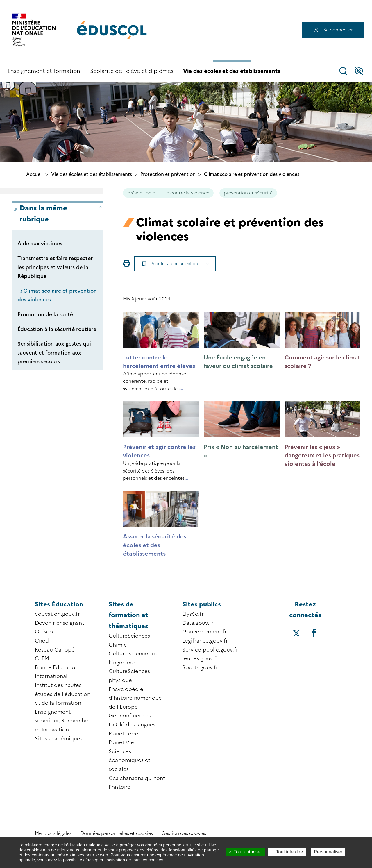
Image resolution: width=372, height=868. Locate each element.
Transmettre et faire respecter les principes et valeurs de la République (55, 267)
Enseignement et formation (44, 71)
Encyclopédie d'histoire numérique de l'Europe (135, 698)
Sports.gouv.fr (200, 667)
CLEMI (43, 658)
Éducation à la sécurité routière (57, 329)
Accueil (34, 174)
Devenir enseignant (59, 623)
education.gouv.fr (57, 614)
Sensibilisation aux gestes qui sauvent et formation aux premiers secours (54, 353)
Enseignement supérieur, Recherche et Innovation (61, 721)
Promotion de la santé (45, 314)
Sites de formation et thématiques (128, 615)
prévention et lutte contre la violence (168, 193)
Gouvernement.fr (204, 632)
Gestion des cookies (184, 833)
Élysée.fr (193, 614)
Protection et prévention (168, 174)
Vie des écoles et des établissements (232, 71)
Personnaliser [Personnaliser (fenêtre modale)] (328, 852)
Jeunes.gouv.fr (200, 658)
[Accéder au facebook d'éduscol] (314, 632)
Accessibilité (359, 71)
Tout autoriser (245, 852)
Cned (42, 641)
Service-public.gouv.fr (210, 650)
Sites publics (202, 604)
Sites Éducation (59, 604)
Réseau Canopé (55, 650)
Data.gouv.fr (198, 623)
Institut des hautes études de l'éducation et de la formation (63, 694)
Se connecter (338, 30)
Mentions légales (53, 833)
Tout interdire (287, 852)
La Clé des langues (132, 725)
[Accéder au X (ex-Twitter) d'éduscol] (297, 634)
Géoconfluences (130, 716)
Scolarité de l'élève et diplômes (132, 71)
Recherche (343, 71)
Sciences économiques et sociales (129, 760)
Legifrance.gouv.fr (205, 641)
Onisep (44, 632)
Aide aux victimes (40, 244)
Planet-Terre (124, 734)
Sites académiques (59, 739)
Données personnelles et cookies (117, 833)
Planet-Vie (121, 742)
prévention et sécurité (248, 193)
